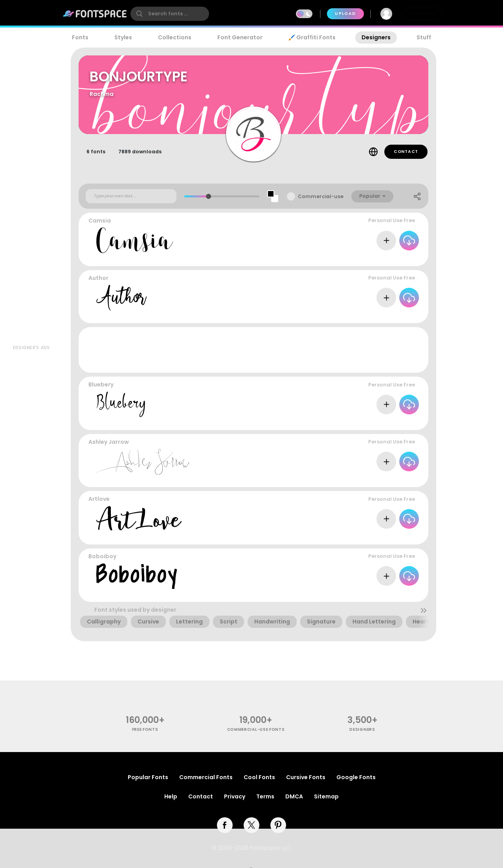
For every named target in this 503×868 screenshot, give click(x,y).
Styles (123, 37)
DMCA (294, 796)
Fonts (80, 37)
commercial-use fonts (256, 729)
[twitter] (251, 825)
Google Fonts (356, 777)
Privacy (235, 796)
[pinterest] (278, 825)
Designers (376, 37)
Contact (406, 152)
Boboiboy (102, 556)
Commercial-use (321, 196)
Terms (265, 796)
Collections (175, 37)
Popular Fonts (148, 777)
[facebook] (225, 825)
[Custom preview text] (131, 196)
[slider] (208, 196)
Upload (345, 14)
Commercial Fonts (206, 777)
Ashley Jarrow (109, 442)
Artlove (99, 499)
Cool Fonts (259, 777)
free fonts (145, 729)
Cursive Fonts (306, 777)
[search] (170, 14)
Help (171, 796)
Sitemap (326, 796)
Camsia (100, 221)
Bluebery (101, 384)
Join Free (422, 14)
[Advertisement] (31, 224)
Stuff (424, 37)
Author (98, 278)
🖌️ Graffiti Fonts (312, 37)
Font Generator (240, 37)
